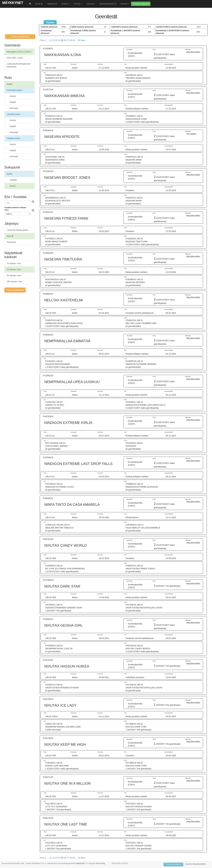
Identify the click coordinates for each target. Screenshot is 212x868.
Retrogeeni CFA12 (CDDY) (19, 52)
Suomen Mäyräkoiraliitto (195, 864)
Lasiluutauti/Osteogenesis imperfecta (19, 65)
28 (71, 40)
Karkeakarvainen (15, 90)
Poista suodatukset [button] (20, 37)
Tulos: (7, 210)
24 (59, 40)
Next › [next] (83, 40)
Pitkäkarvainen (14, 138)
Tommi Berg (100, 863)
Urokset (13, 180)
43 (79, 40)
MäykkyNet (13, 3)
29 (74, 40)
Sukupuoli (11, 242)
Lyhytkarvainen (14, 114)
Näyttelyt (52, 4)
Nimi (10, 236)
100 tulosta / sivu (15, 281)
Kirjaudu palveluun (141, 4)
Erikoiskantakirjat (108, 4)
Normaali (14, 108)
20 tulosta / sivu (14, 269)
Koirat (39, 4)
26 (65, 40)
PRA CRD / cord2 (15, 58)
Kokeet (65, 4)
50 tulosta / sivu (14, 275)
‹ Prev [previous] (42, 40)
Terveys (78, 4)
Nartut (13, 186)
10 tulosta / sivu (14, 263)
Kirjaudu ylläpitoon (173, 864)
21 (51, 40)
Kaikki (9, 84)
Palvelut (125, 4)
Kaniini (13, 96)
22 (53, 40)
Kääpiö (13, 102)
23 (56, 40)
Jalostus (91, 4)
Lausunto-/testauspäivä (17, 230)
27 (68, 40)
